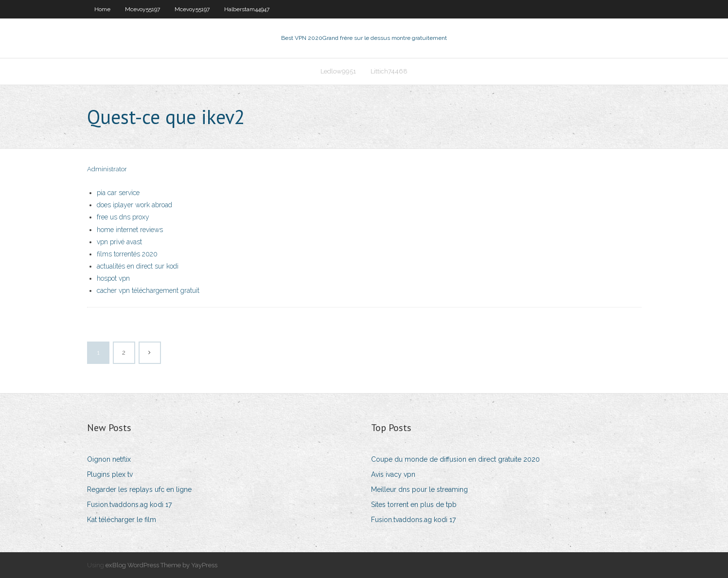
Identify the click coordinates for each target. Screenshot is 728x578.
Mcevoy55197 (142, 9)
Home (102, 9)
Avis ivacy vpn (393, 474)
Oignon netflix (109, 459)
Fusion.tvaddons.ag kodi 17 (129, 505)
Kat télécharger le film (122, 520)
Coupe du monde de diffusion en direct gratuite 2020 (455, 459)
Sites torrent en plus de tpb (414, 505)
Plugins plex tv (110, 474)
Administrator (107, 169)
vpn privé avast (119, 242)
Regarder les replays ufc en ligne (139, 489)
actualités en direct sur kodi (138, 266)
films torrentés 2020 (127, 254)
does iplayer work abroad (134, 205)
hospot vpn (113, 278)
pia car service (118, 193)
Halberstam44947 (247, 9)
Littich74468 (389, 71)
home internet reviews (130, 230)
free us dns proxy (123, 217)
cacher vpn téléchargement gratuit (148, 290)
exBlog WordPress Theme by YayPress (161, 565)
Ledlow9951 (338, 71)
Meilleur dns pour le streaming (419, 489)
